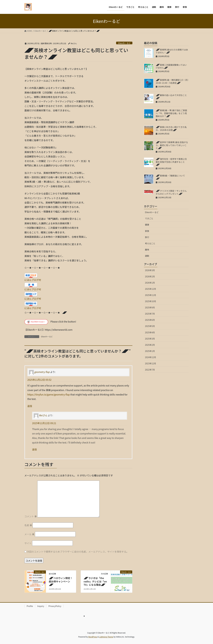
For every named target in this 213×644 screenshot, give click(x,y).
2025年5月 (150, 326)
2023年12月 (151, 363)
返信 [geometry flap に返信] (30, 406)
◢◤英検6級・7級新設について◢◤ (170, 177)
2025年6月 (150, 320)
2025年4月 (150, 332)
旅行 (147, 237)
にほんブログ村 (33, 280)
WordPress (93, 637)
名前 (28, 525)
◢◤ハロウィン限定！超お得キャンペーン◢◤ (61, 581)
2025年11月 (151, 295)
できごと (149, 218)
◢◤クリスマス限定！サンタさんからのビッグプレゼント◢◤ (171, 192)
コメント (31, 516)
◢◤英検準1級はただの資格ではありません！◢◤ (172, 51)
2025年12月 (151, 289)
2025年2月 (150, 345)
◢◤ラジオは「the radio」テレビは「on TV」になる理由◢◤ (95, 581)
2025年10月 (151, 301)
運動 (147, 256)
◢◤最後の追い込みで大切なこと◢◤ (171, 97)
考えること (150, 243)
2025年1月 (150, 351)
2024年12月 (151, 357)
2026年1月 (150, 283)
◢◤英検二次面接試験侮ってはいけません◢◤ (171, 66)
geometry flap (42, 372)
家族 (147, 231)
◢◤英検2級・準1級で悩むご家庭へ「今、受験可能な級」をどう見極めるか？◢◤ (171, 113)
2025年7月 (150, 314)
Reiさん (43, 415)
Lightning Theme (106, 637)
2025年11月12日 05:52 (39, 380)
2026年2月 (150, 276)
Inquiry (41, 606)
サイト (28, 543)
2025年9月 (150, 307)
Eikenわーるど (124, 43)
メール (29, 534)
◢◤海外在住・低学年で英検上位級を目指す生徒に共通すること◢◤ (171, 162)
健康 (147, 225)
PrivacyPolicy (55, 606)
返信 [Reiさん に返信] (34, 449)
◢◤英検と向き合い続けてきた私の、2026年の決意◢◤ (171, 128)
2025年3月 (150, 339)
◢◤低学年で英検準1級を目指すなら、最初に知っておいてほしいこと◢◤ (172, 145)
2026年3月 (150, 270)
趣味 (147, 250)
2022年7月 (150, 370)
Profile (30, 606)
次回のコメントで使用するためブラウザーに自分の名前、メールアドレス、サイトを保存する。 (78, 552)
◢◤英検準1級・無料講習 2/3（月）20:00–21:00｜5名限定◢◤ (172, 81)
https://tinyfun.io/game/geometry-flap (49, 394)
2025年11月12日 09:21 (44, 423)
